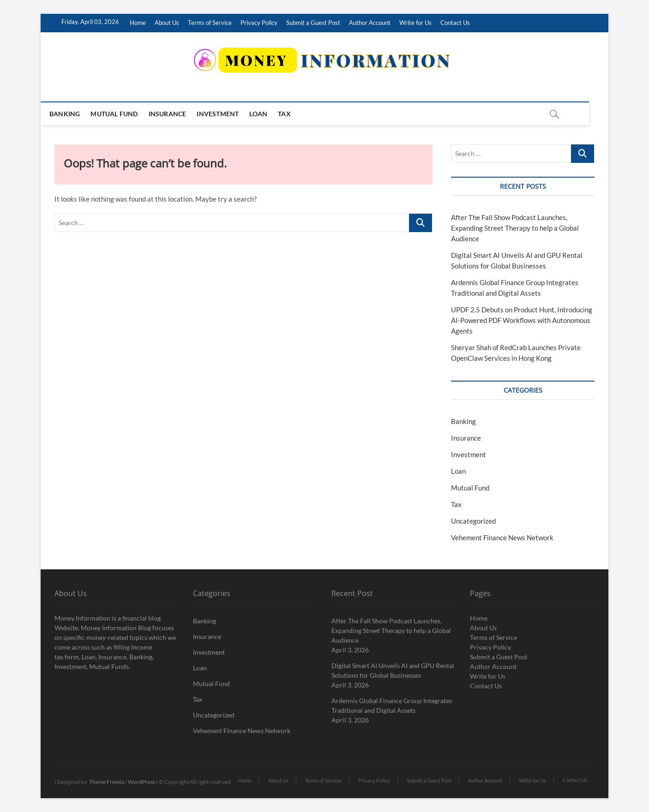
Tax (294, 114)
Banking (74, 114)
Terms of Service (210, 23)
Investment (227, 114)
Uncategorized (473, 521)
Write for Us (415, 23)
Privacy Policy (259, 23)
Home (138, 23)
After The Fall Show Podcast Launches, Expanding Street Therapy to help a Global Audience (515, 228)
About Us (167, 23)
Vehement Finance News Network (502, 537)
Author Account (370, 23)
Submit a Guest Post (313, 23)
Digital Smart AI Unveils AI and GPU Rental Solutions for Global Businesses (393, 670)
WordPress (141, 782)
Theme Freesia (107, 782)
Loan (268, 114)
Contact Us (455, 23)
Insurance (177, 114)
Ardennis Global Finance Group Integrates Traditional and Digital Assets (392, 705)
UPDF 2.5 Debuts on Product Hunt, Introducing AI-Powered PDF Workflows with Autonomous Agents (522, 320)
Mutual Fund (124, 114)
